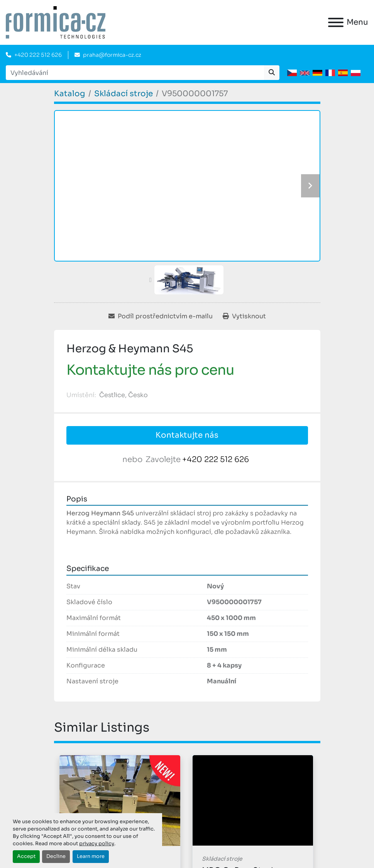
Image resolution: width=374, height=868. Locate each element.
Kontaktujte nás (187, 435)
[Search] (135, 73)
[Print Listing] (244, 316)
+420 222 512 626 (38, 55)
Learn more (91, 856)
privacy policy (97, 844)
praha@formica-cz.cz (112, 55)
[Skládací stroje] (124, 94)
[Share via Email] (161, 316)
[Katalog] (70, 94)
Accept (26, 856)
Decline (56, 856)
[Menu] (336, 22)
